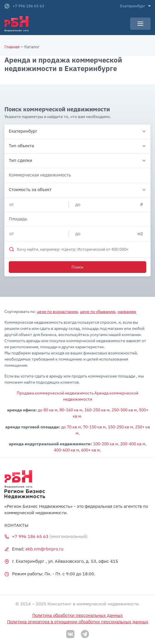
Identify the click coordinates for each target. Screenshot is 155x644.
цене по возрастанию (57, 311)
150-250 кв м (120, 427)
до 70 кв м (71, 427)
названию (127, 311)
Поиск (77, 267)
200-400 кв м (133, 444)
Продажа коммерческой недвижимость (55, 393)
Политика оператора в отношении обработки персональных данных (78, 622)
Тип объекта (21, 146)
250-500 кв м (124, 410)
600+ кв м (91, 450)
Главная (12, 47)
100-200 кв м (105, 444)
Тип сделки (21, 160)
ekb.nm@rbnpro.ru (45, 549)
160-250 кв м (97, 410)
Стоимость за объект (30, 189)
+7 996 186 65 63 (24, 6)
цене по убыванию (98, 311)
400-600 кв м (67, 450)
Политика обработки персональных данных (77, 615)
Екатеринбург (23, 131)
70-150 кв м (94, 427)
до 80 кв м (48, 410)
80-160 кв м (71, 410)
